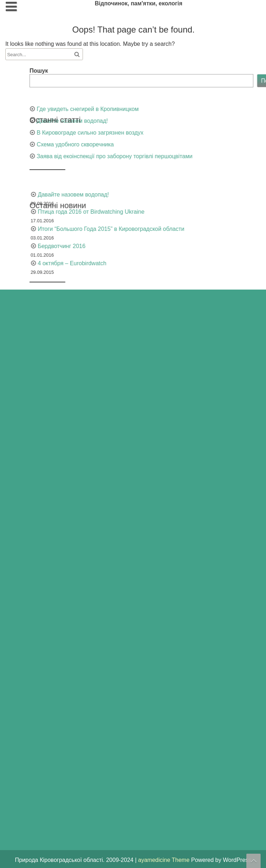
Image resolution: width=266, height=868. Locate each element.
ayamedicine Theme (164, 860)
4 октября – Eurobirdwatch (113, 263)
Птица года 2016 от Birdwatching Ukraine (132, 212)
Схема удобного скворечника (116, 144)
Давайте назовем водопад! (113, 121)
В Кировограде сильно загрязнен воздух (131, 133)
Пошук (79, 71)
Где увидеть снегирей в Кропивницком (128, 109)
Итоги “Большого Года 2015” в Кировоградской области (152, 229)
